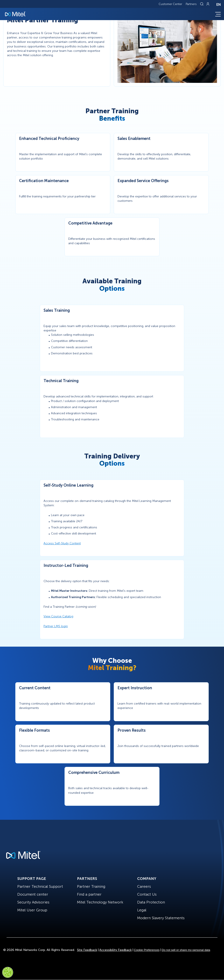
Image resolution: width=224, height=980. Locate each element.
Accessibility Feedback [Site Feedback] (115, 950)
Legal (142, 910)
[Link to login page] (208, 4)
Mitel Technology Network (100, 902)
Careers (144, 886)
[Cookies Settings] (8, 972)
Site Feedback (87, 950)
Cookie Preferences (147, 950)
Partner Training (91, 886)
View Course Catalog (58, 616)
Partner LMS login (56, 626)
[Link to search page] (202, 4)
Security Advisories (33, 902)
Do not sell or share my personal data (186, 950)
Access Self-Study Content (62, 543)
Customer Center (170, 4)
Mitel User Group (32, 910)
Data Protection (151, 902)
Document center (33, 894)
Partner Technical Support (40, 886)
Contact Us (147, 894)
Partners (191, 4)
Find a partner (89, 894)
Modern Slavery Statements (161, 918)
